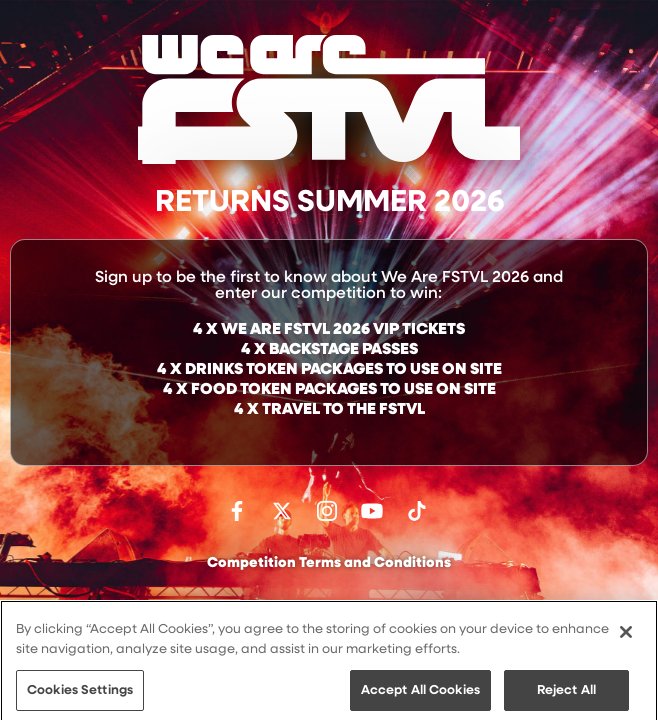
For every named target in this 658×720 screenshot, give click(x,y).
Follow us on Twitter (282, 511)
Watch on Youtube (372, 511)
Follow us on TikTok (417, 511)
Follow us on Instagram (327, 511)
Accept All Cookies (420, 698)
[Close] (626, 641)
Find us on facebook (237, 511)
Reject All (566, 698)
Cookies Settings (80, 698)
